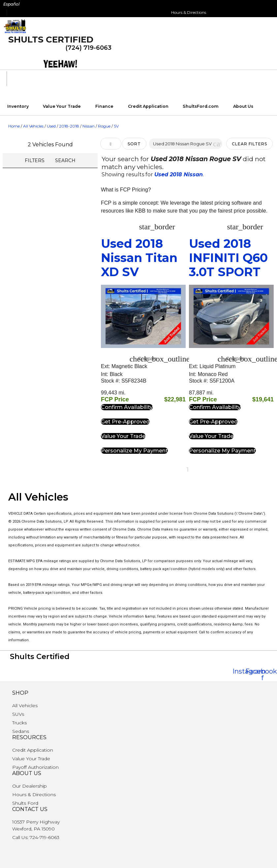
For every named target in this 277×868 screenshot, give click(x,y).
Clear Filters (249, 144)
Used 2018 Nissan (179, 174)
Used (51, 126)
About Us (243, 106)
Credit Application (148, 106)
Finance (104, 106)
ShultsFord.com (201, 106)
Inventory (18, 106)
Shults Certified (51, 40)
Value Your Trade (62, 106)
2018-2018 (69, 126)
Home (14, 126)
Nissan (89, 126)
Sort (134, 144)
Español (11, 4)
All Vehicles (33, 126)
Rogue (104, 126)
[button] (217, 144)
